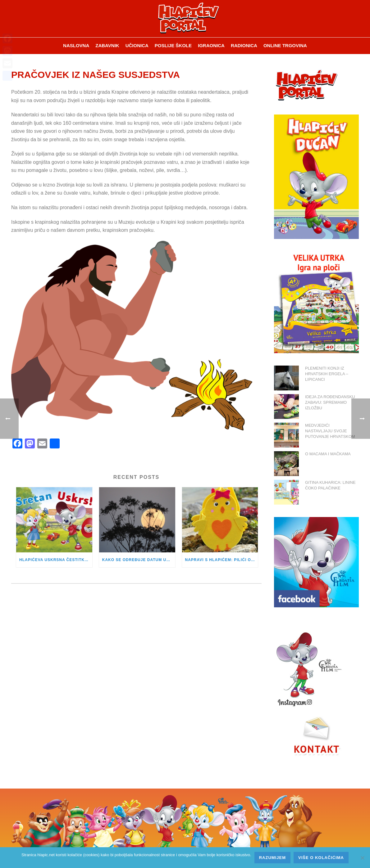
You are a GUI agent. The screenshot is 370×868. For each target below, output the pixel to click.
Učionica (137, 45)
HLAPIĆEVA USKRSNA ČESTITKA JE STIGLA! (56, 560)
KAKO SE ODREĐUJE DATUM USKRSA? (139, 560)
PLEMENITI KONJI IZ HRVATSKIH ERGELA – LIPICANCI (327, 374)
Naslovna (76, 45)
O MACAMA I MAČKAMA (328, 454)
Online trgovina (285, 45)
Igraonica (211, 45)
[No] (362, 858)
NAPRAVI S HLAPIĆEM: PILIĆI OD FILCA (222, 560)
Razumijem (272, 858)
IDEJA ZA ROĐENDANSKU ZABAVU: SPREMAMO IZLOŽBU (330, 402)
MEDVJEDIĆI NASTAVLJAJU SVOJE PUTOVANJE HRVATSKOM (330, 431)
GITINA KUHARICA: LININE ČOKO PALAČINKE (330, 485)
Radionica (244, 45)
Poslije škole (173, 45)
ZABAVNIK (107, 45)
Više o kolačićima (321, 858)
